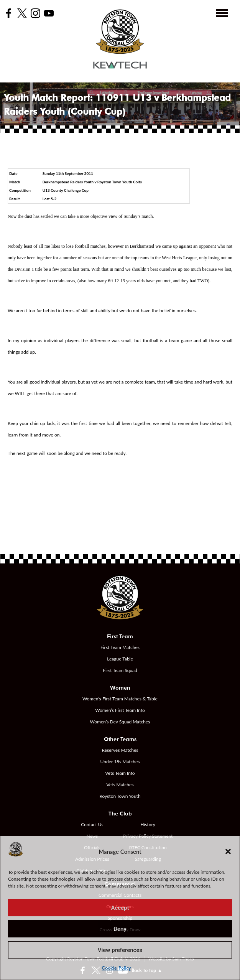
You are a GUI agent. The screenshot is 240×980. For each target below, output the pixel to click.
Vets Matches (120, 785)
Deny (120, 929)
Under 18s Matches (120, 762)
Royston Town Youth (120, 796)
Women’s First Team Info (120, 710)
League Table (120, 659)
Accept (120, 908)
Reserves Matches (120, 750)
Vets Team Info (120, 773)
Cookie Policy (116, 968)
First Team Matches (120, 647)
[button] (228, 852)
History (148, 824)
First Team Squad (120, 670)
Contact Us (92, 824)
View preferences (120, 950)
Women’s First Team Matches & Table (120, 699)
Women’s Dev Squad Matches (120, 722)
